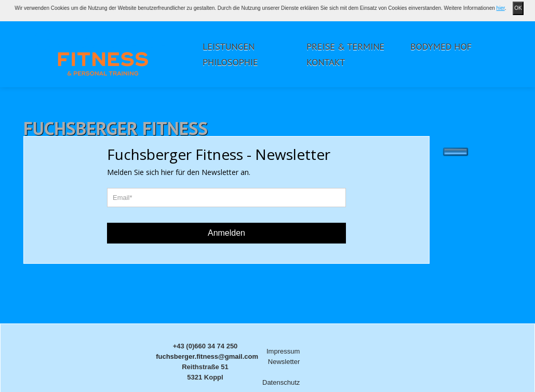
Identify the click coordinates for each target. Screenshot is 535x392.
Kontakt (326, 62)
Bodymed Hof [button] (441, 46)
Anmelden (226, 233)
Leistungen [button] (229, 46)
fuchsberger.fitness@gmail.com (207, 356)
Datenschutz (281, 382)
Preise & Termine (345, 46)
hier (501, 8)
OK (518, 8)
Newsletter (284, 362)
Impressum (283, 351)
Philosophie (230, 62)
